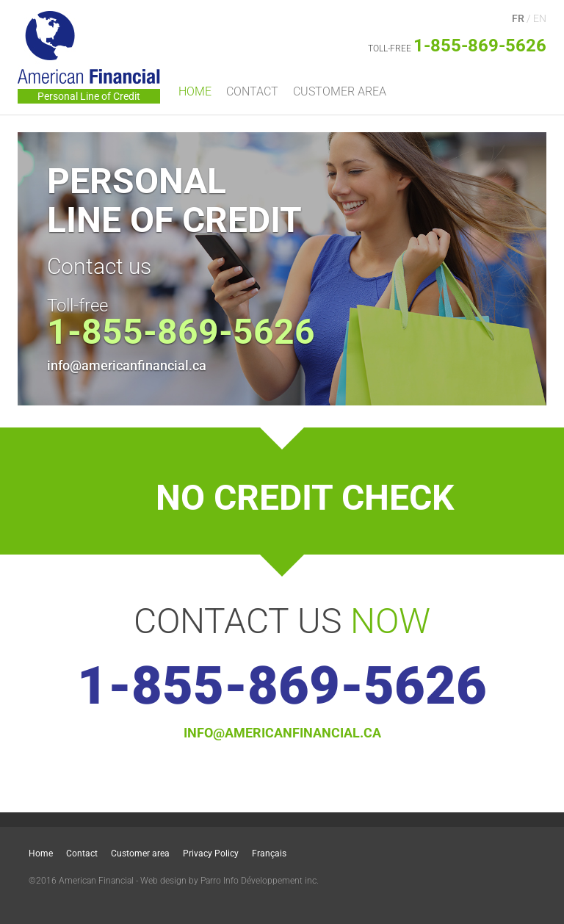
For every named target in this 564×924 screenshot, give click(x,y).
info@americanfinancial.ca (127, 365)
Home (195, 91)
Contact (252, 91)
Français (269, 853)
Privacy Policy (211, 853)
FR (518, 18)
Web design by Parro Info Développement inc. (229, 881)
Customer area (340, 91)
